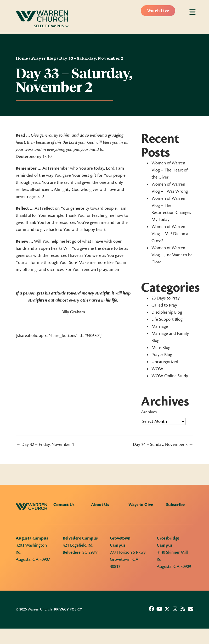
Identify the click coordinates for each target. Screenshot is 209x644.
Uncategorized (165, 362)
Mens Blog (161, 348)
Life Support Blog (167, 319)
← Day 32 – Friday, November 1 (45, 445)
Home (22, 59)
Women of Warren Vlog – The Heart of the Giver (170, 170)
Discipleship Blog (167, 312)
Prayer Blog (44, 59)
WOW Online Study (170, 376)
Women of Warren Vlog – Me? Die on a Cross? (170, 234)
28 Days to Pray (166, 298)
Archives (149, 412)
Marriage (160, 326)
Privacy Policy (68, 609)
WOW (157, 369)
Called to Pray (164, 305)
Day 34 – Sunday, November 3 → (163, 445)
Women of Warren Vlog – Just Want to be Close (172, 255)
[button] (151, 609)
